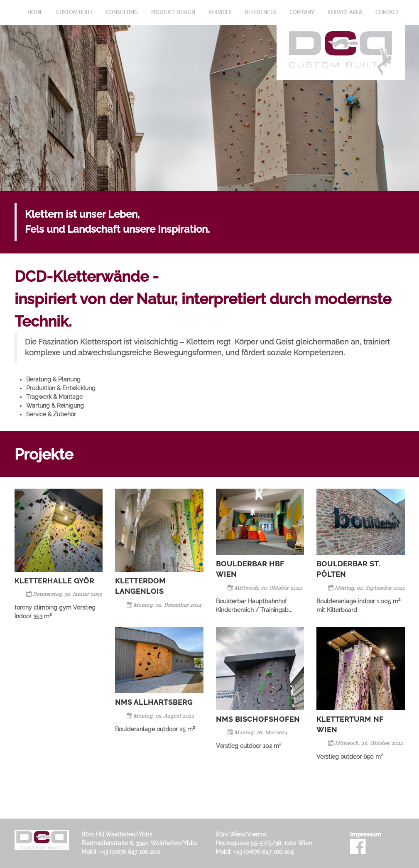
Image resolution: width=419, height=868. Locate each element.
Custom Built (74, 12)
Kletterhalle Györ (54, 581)
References (261, 12)
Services (220, 12)
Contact (387, 12)
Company (302, 12)
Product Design (173, 12)
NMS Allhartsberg (154, 702)
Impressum (366, 834)
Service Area (345, 12)
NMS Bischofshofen (258, 719)
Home (35, 12)
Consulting (122, 12)
